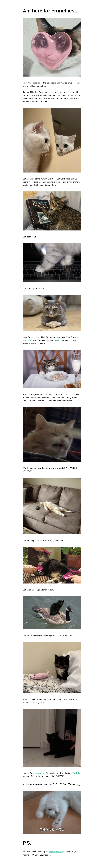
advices (57, 340)
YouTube (77, 773)
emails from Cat (56, 852)
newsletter (27, 340)
